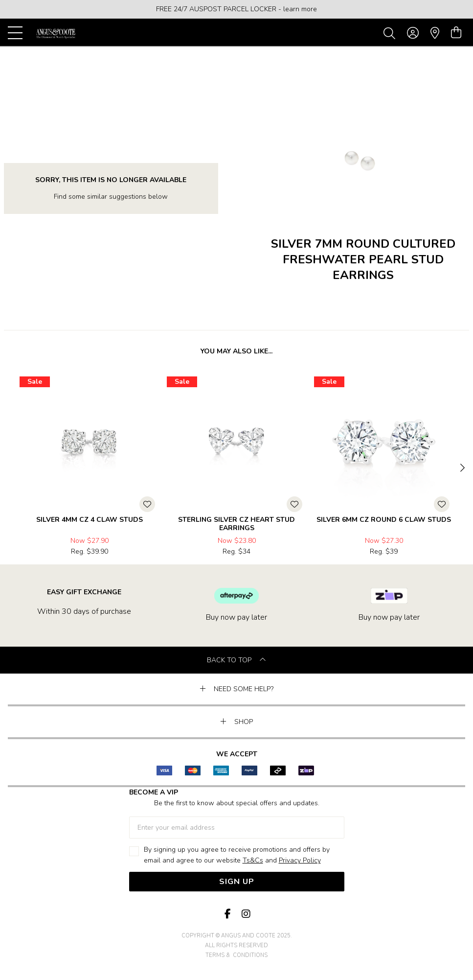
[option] (236, 9)
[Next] (461, 468)
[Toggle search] (391, 33)
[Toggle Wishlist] (147, 504)
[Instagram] (246, 914)
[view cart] (456, 33)
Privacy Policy (300, 860)
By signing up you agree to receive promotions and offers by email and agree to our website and (237, 855)
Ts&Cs (253, 860)
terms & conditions (236, 955)
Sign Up (237, 882)
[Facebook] (228, 914)
